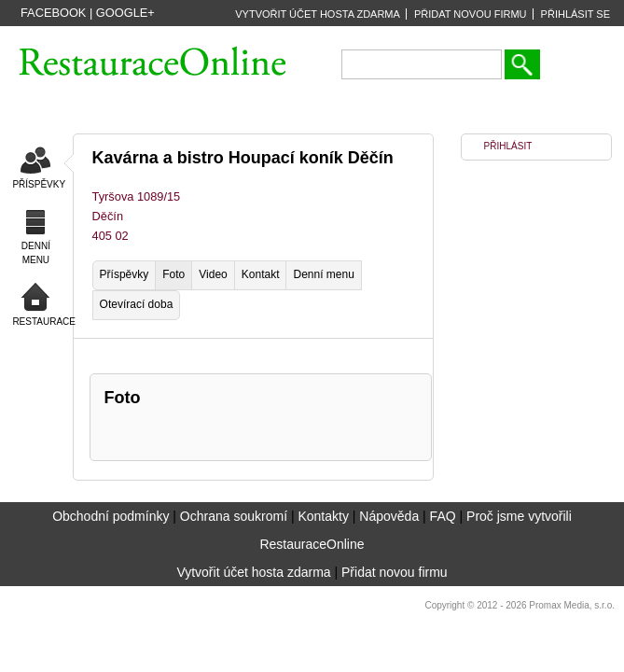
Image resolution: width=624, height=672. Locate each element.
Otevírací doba (137, 304)
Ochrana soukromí (234, 516)
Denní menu (323, 274)
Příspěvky (125, 274)
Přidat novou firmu (395, 572)
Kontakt (261, 274)
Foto (173, 274)
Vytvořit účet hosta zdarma (253, 572)
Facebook (53, 13)
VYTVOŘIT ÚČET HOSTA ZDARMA (318, 14)
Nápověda (389, 516)
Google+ (125, 13)
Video (213, 274)
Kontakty (323, 516)
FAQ (443, 516)
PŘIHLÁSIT (508, 146)
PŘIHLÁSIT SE (575, 14)
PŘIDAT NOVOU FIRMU (471, 14)
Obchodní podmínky (111, 516)
